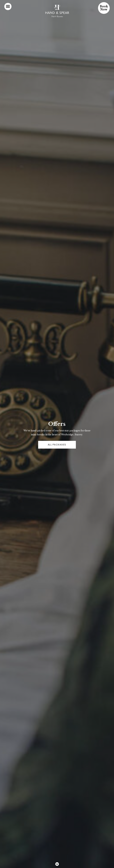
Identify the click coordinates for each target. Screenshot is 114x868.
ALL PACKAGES (57, 445)
